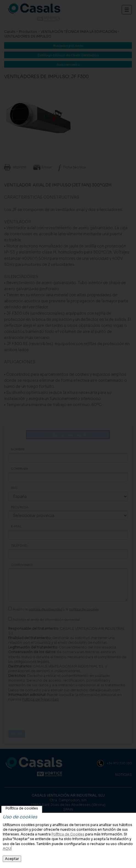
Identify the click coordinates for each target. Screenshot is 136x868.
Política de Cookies (68, 834)
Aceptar (12, 859)
